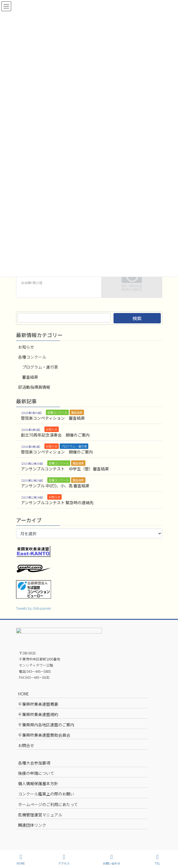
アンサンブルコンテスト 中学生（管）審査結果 (65, 469)
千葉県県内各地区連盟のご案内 (46, 725)
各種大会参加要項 (34, 763)
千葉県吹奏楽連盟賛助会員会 (44, 735)
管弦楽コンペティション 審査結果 (53, 418)
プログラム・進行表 (40, 367)
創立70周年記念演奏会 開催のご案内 (55, 435)
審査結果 (30, 377)
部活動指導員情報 (34, 387)
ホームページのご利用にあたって (48, 804)
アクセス (64, 860)
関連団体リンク (32, 825)
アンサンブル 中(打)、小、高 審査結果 (55, 486)
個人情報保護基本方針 (38, 783)
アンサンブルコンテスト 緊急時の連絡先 (57, 503)
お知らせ (26, 347)
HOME (24, 694)
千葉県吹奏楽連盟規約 (38, 714)
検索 (137, 318)
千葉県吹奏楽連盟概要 (38, 704)
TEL (157, 860)
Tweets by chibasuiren (34, 608)
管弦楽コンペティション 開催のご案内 (57, 452)
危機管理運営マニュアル (40, 815)
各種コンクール (32, 357)
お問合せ (26, 745)
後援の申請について (36, 773)
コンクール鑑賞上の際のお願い (46, 794)
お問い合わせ (112, 860)
